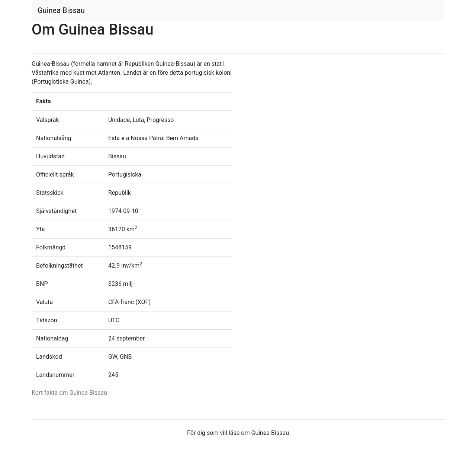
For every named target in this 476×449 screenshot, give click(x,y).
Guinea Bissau (61, 10)
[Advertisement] (344, 112)
